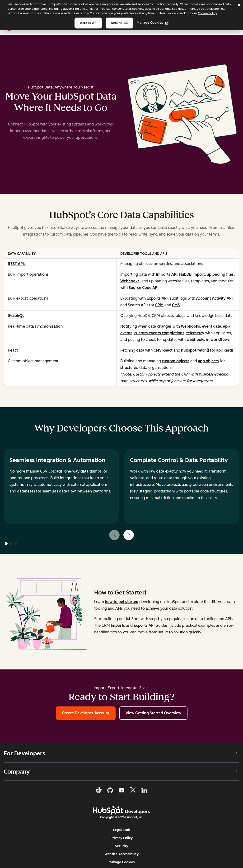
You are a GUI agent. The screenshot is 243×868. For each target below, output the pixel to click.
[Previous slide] (114, 535)
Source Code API (143, 288)
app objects (208, 361)
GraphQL (16, 316)
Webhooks (130, 281)
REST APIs (17, 264)
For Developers (121, 753)
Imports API (167, 274)
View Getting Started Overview (153, 713)
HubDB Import (192, 274)
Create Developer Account (86, 713)
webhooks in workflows (208, 340)
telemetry (195, 333)
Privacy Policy (122, 838)
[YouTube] (121, 790)
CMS (176, 305)
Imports (118, 625)
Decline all (119, 23)
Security (122, 846)
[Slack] (99, 790)
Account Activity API (214, 298)
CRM (159, 305)
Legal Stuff (122, 830)
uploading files (220, 274)
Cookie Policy (207, 13)
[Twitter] (133, 790)
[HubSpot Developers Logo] (121, 811)
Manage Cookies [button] (122, 862)
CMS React (163, 350)
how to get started (122, 602)
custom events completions (159, 333)
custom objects (176, 361)
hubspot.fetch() (195, 350)
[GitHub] (110, 790)
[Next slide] (129, 535)
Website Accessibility (121, 854)
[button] (6, 543)
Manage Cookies (153, 23)
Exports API (157, 298)
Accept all (88, 23)
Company (121, 772)
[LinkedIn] (144, 790)
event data (212, 326)
